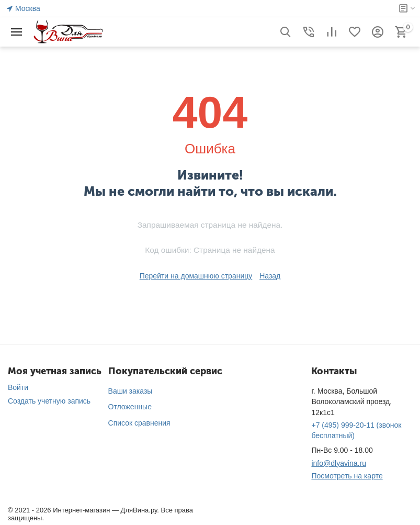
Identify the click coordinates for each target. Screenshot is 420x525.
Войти (18, 387)
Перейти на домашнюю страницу (196, 276)
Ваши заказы (130, 391)
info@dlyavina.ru (339, 463)
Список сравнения (139, 423)
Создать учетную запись (49, 401)
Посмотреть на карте (347, 476)
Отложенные (130, 407)
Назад (270, 276)
